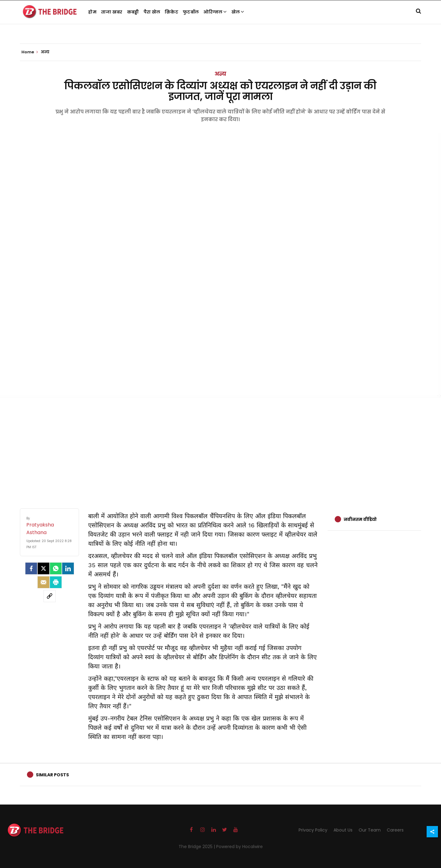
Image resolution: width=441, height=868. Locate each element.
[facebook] (31, 568)
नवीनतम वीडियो (360, 519)
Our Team (370, 830)
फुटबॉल (191, 12)
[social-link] (50, 596)
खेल (238, 12)
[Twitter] (43, 568)
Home (30, 52)
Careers (395, 830)
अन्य (220, 74)
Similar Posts (52, 775)
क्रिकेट (171, 12)
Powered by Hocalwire (239, 847)
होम (92, 12)
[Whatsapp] (56, 568)
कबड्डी (133, 12)
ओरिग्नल (215, 12)
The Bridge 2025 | (197, 847)
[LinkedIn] (68, 568)
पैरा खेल (152, 12)
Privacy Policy (313, 830)
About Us (343, 830)
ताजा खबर (112, 12)
